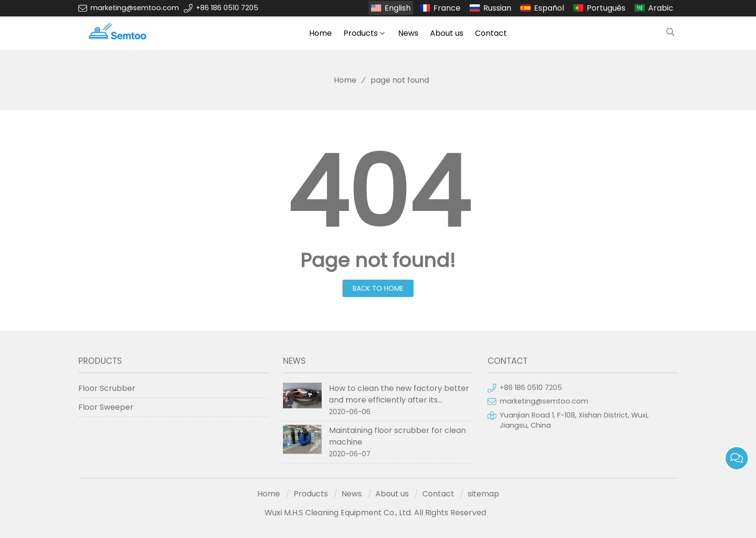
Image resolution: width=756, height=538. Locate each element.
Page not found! (378, 260)
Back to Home (378, 288)
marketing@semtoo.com (135, 8)
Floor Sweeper (106, 407)
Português (606, 8)
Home (320, 33)
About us (447, 33)
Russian (497, 8)
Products (361, 33)
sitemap (483, 494)
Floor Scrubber (107, 388)
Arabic (661, 8)
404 (378, 193)
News (408, 33)
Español (549, 8)
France (447, 8)
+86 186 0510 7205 (227, 8)
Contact (491, 33)
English (398, 8)
